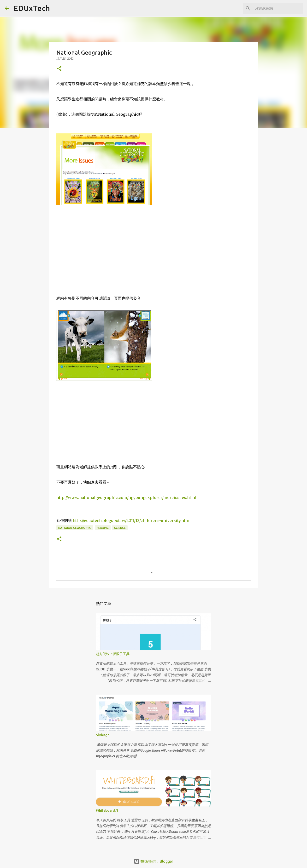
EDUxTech (32, 8)
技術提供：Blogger (153, 861)
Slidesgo (103, 735)
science (120, 528)
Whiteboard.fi (107, 811)
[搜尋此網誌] (278, 8)
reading (103, 528)
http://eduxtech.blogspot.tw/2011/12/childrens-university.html (132, 520)
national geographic (75, 528)
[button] (59, 69)
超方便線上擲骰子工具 (113, 654)
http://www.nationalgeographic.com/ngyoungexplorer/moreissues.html (126, 497)
